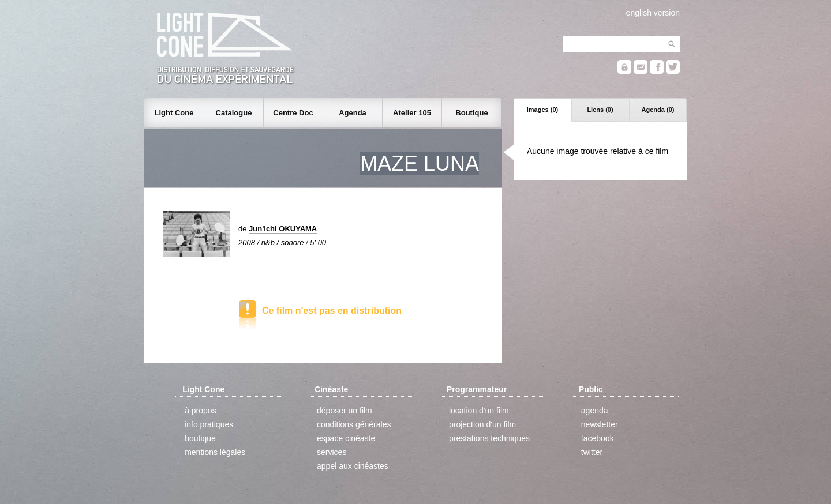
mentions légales (215, 452)
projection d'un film (482, 424)
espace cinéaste (346, 438)
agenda (595, 411)
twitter (592, 452)
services (332, 452)
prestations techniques (489, 438)
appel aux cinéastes (353, 466)
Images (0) (542, 110)
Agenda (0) (658, 110)
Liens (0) (600, 110)
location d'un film (479, 411)
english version (653, 13)
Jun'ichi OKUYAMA (283, 229)
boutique (200, 438)
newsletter (600, 424)
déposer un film (345, 411)
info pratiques (209, 424)
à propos (200, 411)
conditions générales (354, 424)
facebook (598, 438)
